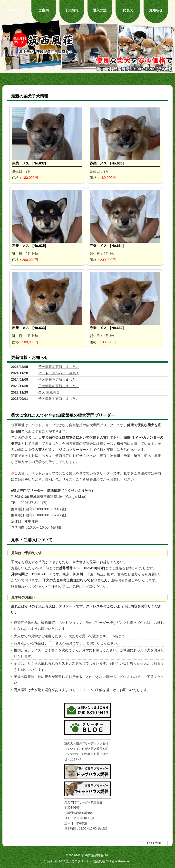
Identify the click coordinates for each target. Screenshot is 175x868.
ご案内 (44, 10)
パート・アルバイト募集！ (59, 373)
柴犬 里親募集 (49, 392)
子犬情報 (72, 10)
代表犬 (128, 10)
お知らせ (156, 10)
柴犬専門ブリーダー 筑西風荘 (85, 861)
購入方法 (100, 10)
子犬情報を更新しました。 (59, 367)
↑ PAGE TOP (153, 844)
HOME (16, 10)
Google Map (75, 497)
